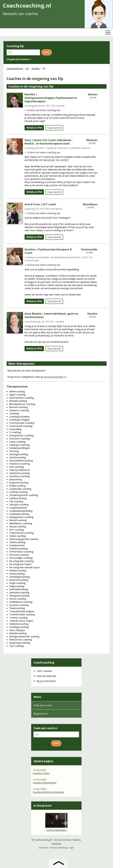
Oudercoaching (17, 542)
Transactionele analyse (22, 611)
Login (71, 848)
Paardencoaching (18, 548)
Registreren (41, 714)
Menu (37, 697)
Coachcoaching (44, 663)
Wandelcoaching (18, 633)
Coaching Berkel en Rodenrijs (48, 792)
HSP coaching (17, 467)
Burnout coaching (19, 407)
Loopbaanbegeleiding (21, 511)
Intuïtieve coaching (19, 476)
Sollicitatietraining (19, 589)
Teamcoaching (17, 608)
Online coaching (18, 536)
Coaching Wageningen (45, 783)
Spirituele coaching (19, 592)
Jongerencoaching (19, 482)
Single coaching (17, 583)
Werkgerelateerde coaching (24, 636)
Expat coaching (17, 442)
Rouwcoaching (17, 574)
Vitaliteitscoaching (19, 624)
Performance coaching (21, 552)
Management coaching (21, 517)
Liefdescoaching (18, 498)
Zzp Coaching (16, 646)
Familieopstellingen (20, 448)
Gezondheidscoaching (21, 460)
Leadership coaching (20, 489)
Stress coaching (18, 599)
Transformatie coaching (22, 614)
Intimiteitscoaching (19, 473)
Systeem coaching (19, 605)
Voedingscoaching (19, 627)
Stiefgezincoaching (19, 596)
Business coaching (19, 410)
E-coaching (15, 432)
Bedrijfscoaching (18, 401)
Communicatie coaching (22, 423)
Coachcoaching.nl (43, 840)
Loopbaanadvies (18, 508)
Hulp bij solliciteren (20, 470)
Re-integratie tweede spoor (25, 567)
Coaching (14, 413)
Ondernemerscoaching (22, 533)
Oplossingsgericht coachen (24, 539)
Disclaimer (44, 848)
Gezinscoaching (18, 457)
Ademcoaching (17, 391)
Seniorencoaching (19, 580)
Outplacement (17, 545)
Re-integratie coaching (21, 561)
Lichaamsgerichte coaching (24, 495)
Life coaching (16, 501)
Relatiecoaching (18, 570)
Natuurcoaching (18, 526)
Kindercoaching (17, 486)
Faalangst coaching (19, 445)
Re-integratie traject (20, 564)
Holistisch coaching (20, 464)
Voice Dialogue (17, 630)
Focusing (14, 451)
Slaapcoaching (17, 586)
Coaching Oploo (41, 773)
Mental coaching (18, 520)
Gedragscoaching (19, 454)
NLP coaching (17, 530)
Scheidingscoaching (20, 577)
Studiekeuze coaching (21, 602)
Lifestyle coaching (19, 504)
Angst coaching (17, 395)
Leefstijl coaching (19, 492)
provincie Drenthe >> (55, 377)
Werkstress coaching (21, 639)
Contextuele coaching (21, 426)
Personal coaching (19, 555)
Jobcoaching (16, 479)
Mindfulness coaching (21, 523)
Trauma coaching (18, 618)
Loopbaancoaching (19, 514)
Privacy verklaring (59, 848)
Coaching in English (19, 420)
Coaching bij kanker (20, 416)
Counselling (15, 429)
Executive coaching (20, 438)
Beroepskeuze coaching (22, 404)
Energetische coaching (21, 435)
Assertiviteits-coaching (22, 398)
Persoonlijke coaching (21, 558)
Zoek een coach (43, 705)
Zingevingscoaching (20, 643)
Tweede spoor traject (21, 621)
